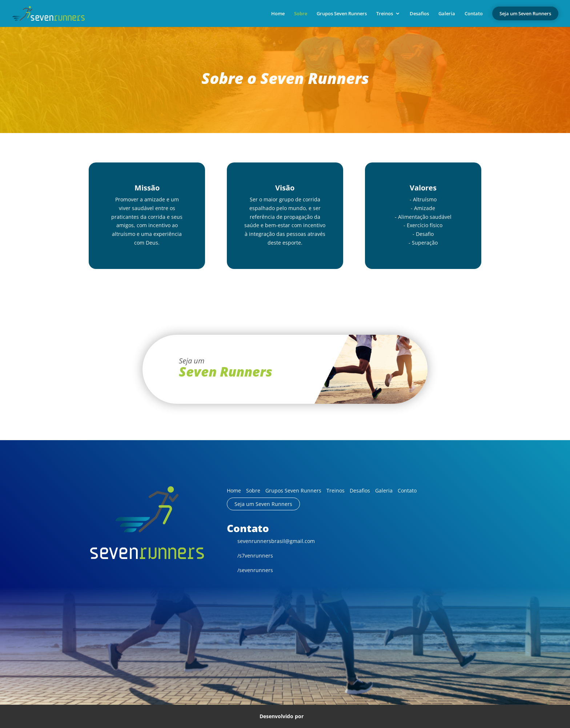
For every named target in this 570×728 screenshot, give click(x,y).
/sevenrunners (250, 570)
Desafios (419, 14)
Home (278, 14)
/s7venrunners (250, 556)
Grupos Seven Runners (342, 14)
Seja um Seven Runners (263, 504)
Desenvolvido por (285, 716)
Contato (474, 14)
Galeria (447, 14)
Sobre (301, 14)
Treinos (385, 14)
